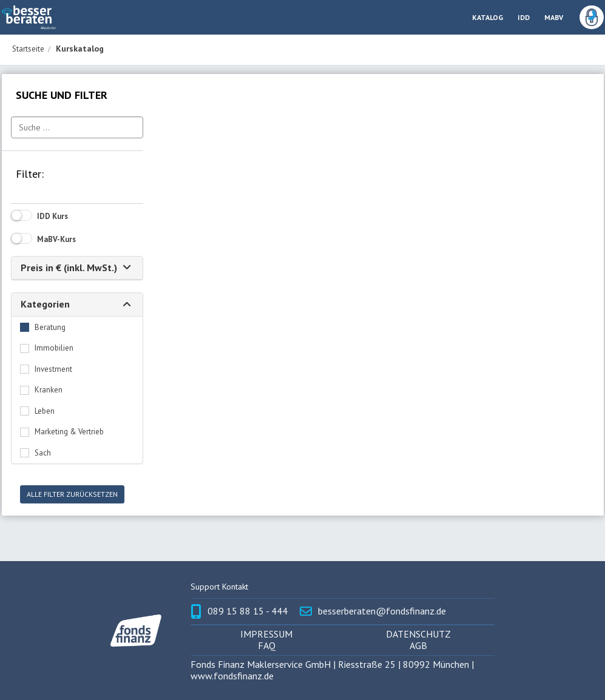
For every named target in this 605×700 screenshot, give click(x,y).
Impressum (266, 634)
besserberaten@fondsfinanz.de (382, 611)
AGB (418, 646)
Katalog (488, 17)
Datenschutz (418, 634)
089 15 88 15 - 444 (248, 611)
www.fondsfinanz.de (232, 676)
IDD (524, 17)
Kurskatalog (80, 49)
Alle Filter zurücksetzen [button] (72, 494)
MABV (554, 17)
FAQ (267, 646)
